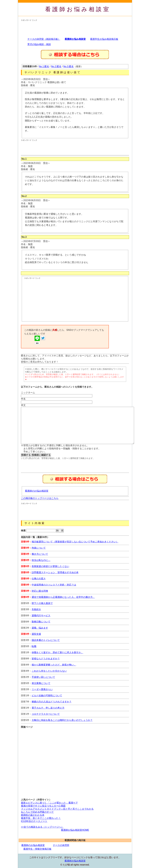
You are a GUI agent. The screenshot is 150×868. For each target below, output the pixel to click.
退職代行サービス (41, 616)
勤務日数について (41, 622)
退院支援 (36, 634)
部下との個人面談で (42, 603)
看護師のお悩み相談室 (37, 491)
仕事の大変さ (39, 579)
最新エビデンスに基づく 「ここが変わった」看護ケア (49, 803)
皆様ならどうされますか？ (46, 659)
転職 (34, 646)
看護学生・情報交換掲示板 (37, 849)
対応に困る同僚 (40, 591)
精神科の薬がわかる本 (33, 815)
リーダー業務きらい (42, 689)
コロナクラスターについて (46, 714)
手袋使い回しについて (43, 677)
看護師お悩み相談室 (78, 9)
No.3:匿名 (68, 66)
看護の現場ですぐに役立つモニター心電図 (43, 806)
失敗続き (36, 609)
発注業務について (41, 683)
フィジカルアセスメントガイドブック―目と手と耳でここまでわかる (57, 809)
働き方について (40, 554)
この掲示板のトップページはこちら (40, 498)
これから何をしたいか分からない (49, 671)
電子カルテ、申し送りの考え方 (48, 708)
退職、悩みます (40, 628)
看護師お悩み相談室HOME (75, 830)
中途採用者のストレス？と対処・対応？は (54, 585)
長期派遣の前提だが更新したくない (50, 566)
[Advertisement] (74, 28)
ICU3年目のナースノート (34, 821)
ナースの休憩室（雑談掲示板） (44, 39)
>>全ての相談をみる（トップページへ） (42, 827)
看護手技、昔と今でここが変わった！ (41, 818)
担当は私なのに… (41, 560)
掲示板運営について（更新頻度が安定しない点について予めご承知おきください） (75, 542)
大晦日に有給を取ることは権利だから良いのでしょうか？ (62, 720)
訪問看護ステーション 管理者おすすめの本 (55, 572)
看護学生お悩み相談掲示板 (104, 39)
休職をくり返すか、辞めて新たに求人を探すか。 (57, 652)
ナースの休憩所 (61, 845)
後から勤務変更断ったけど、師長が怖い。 (54, 665)
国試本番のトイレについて (46, 640)
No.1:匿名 (44, 66)
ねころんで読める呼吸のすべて (37, 812)
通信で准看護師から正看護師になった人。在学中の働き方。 (63, 597)
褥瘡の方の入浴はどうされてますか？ (52, 702)
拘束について (39, 548)
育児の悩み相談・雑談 (39, 44)
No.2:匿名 (56, 66)
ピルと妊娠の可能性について (47, 695)
